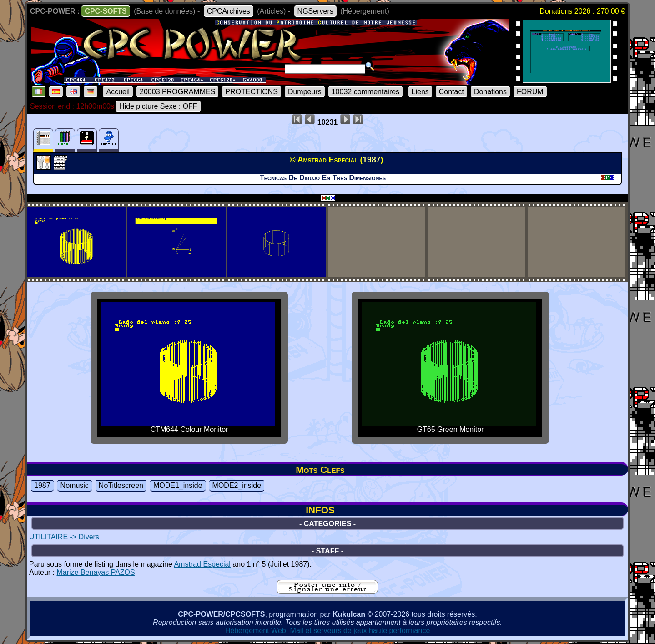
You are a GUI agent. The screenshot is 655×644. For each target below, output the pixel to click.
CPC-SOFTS (106, 11)
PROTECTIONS (252, 92)
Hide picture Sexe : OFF (158, 106)
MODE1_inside (178, 485)
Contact (451, 92)
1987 (42, 485)
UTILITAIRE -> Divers (64, 537)
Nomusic (75, 485)
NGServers (315, 11)
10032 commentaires (365, 92)
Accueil (118, 92)
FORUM (530, 92)
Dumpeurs (305, 92)
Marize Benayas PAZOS (96, 572)
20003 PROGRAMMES (177, 92)
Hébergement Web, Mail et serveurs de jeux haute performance (328, 631)
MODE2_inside (237, 485)
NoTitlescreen (121, 485)
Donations (490, 92)
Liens (420, 92)
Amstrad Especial (202, 564)
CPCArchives (229, 11)
